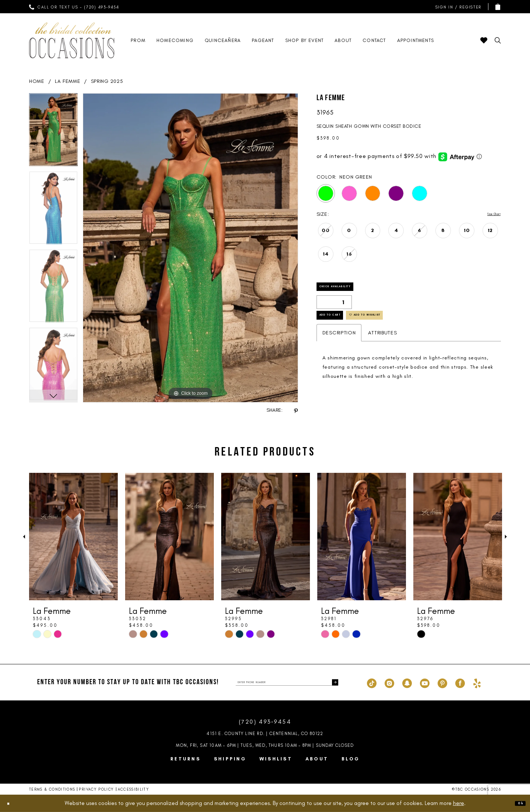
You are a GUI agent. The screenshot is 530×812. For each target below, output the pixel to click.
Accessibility (134, 789)
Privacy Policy (96, 789)
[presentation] (73, 537)
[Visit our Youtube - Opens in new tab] (425, 682)
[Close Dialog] (12, 803)
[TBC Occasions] (72, 40)
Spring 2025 (107, 81)
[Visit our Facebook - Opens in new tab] (460, 682)
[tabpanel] (53, 132)
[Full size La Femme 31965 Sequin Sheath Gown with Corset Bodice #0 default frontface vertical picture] (190, 248)
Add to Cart (342, 329)
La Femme (68, 81)
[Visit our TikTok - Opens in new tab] (372, 682)
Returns (185, 759)
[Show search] (498, 40)
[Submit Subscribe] (332, 682)
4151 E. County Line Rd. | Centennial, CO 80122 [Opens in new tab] (265, 734)
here (459, 803)
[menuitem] (74, 7)
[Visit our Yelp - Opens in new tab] (477, 682)
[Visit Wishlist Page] (484, 40)
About (317, 759)
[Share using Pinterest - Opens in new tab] (296, 410)
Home (37, 81)
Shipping (230, 759)
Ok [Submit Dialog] (517, 803)
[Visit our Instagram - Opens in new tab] (389, 682)
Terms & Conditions (52, 789)
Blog (351, 759)
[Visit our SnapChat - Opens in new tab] (407, 682)
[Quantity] (334, 310)
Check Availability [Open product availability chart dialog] (354, 291)
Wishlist (276, 759)
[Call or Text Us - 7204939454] (74, 7)
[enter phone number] (287, 682)
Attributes (382, 350)
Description (339, 350)
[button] (457, 7)
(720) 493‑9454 (265, 722)
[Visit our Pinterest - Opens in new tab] (442, 682)
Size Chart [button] (487, 215)
